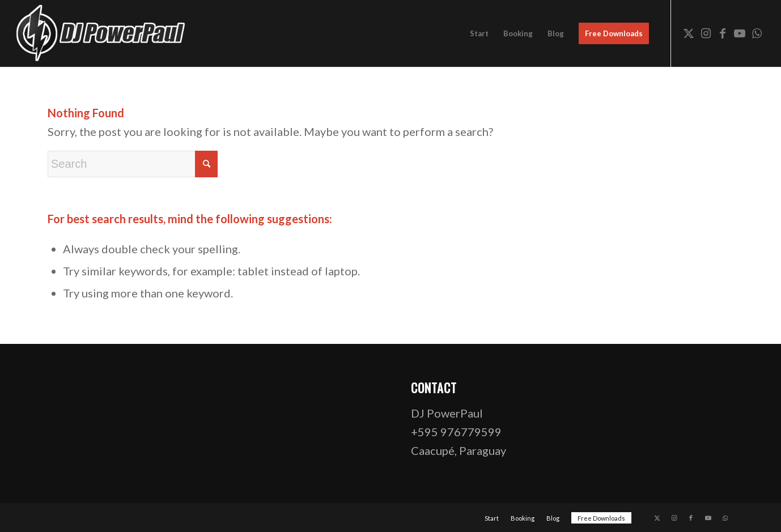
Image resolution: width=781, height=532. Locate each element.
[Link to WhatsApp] (757, 33)
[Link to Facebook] (723, 33)
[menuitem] (479, 33)
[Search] (133, 164)
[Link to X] (689, 33)
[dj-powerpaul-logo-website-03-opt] (102, 33)
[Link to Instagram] (706, 33)
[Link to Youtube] (740, 33)
